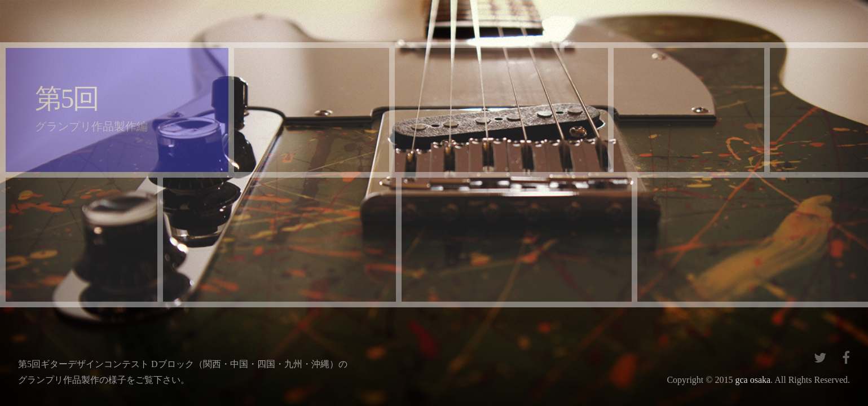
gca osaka (753, 380)
